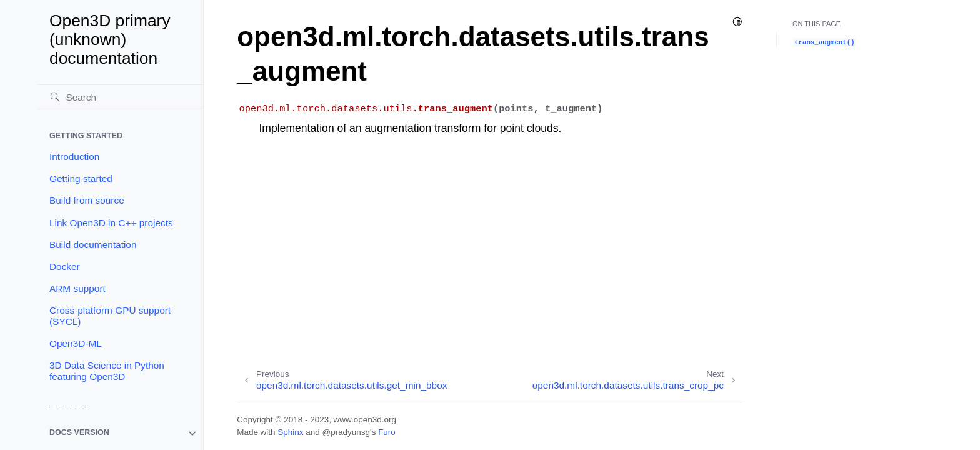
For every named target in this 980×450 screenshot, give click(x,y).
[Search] (121, 97)
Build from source (87, 200)
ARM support (77, 288)
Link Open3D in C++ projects (111, 223)
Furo (387, 432)
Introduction (74, 157)
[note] (121, 433)
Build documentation (93, 245)
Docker (65, 267)
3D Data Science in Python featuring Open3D (107, 371)
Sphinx (290, 432)
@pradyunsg (346, 432)
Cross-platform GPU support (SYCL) (110, 316)
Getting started (81, 178)
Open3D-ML (76, 343)
